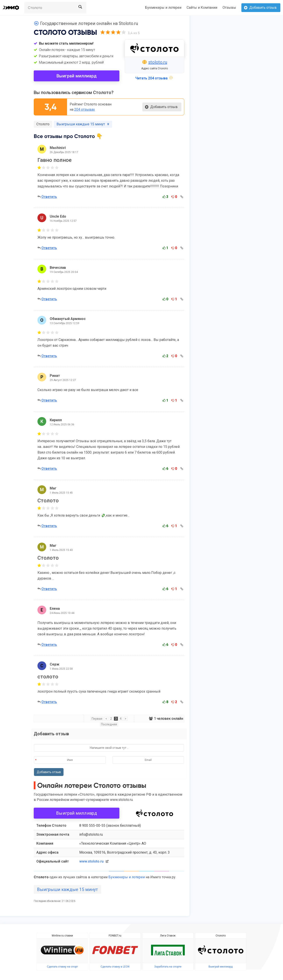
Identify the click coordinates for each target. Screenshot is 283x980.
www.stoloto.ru (91, 861)
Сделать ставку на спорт (62, 967)
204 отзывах (85, 109)
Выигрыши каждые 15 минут (67, 889)
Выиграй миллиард (77, 76)
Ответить (49, 197)
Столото (43, 124)
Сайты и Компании (202, 8)
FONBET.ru (115, 936)
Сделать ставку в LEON (115, 967)
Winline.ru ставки (62, 936)
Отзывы (229, 8)
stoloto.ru (158, 62)
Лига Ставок (168, 936)
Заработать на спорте (168, 967)
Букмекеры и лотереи (163, 8)
